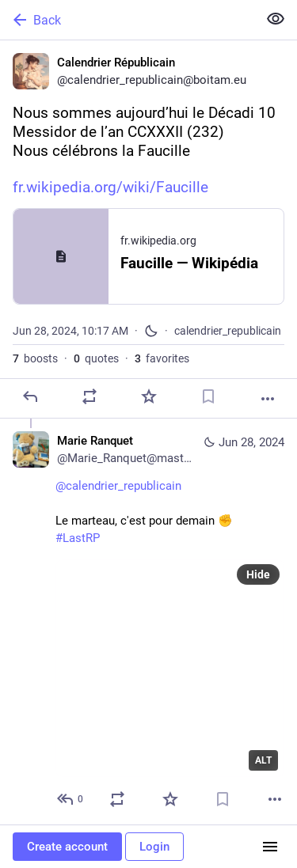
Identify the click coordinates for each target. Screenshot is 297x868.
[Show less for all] (276, 19)
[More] (268, 399)
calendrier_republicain (228, 331)
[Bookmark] (208, 396)
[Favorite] (149, 396)
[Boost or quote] (89, 396)
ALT (263, 760)
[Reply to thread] (71, 799)
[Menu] (270, 847)
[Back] (127, 20)
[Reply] (30, 396)
